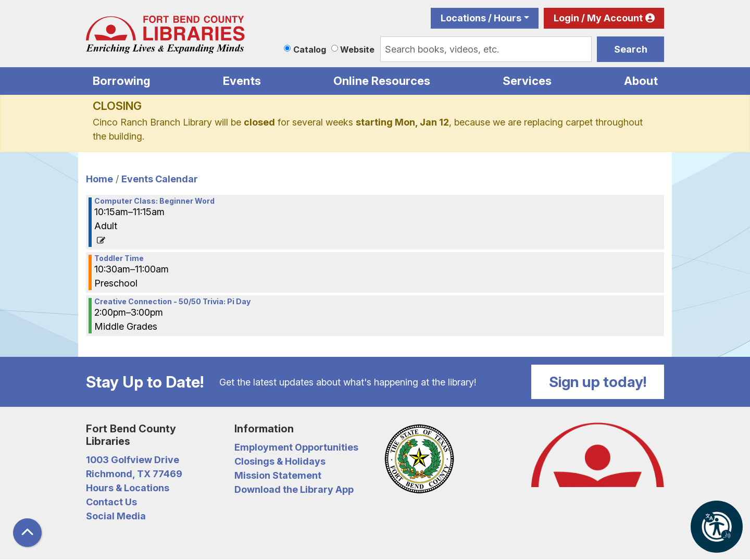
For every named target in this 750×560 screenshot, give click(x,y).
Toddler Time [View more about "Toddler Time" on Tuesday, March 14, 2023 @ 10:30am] (119, 258)
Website (357, 49)
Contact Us (111, 502)
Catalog (310, 49)
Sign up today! (598, 382)
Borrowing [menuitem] (122, 81)
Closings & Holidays (280, 461)
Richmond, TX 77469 (134, 474)
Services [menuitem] (527, 81)
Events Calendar (160, 179)
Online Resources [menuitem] (382, 81)
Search (631, 49)
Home (99, 179)
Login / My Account (598, 18)
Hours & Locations (128, 488)
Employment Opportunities (296, 447)
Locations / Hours (481, 18)
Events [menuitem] (242, 81)
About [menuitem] (641, 81)
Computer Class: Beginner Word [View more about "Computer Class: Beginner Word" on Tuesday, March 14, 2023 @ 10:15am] (154, 201)
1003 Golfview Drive (133, 460)
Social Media (116, 516)
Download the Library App (294, 489)
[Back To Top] (27, 533)
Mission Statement (278, 475)
